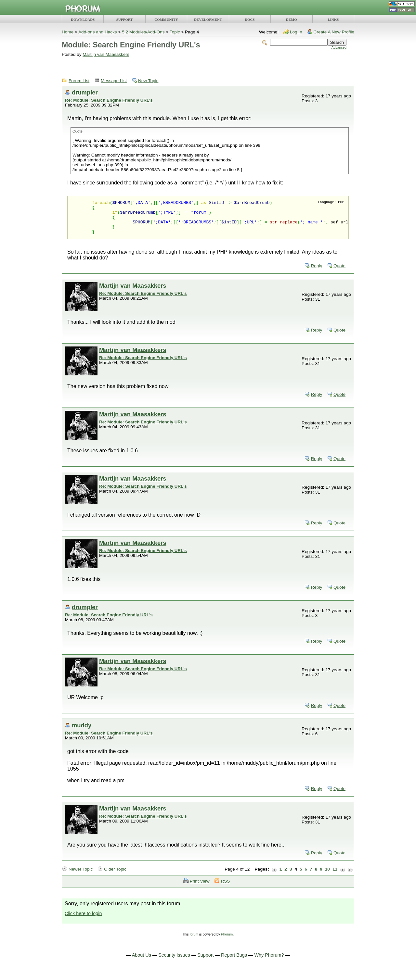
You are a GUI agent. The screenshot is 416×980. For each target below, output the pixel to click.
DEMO (292, 19)
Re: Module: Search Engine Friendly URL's (109, 100)
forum (194, 941)
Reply (316, 273)
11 (335, 876)
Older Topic (115, 876)
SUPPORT (125, 19)
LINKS (333, 19)
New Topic (148, 81)
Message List (114, 81)
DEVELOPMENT (208, 19)
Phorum (227, 941)
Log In (296, 32)
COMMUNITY (166, 19)
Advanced (339, 48)
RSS (225, 888)
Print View (200, 888)
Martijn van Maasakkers (106, 54)
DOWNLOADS (83, 19)
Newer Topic (81, 876)
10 (327, 876)
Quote (339, 273)
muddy (82, 732)
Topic (175, 32)
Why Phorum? (269, 962)
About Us (142, 962)
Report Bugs (234, 962)
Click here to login (83, 920)
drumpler (85, 92)
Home (68, 32)
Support (205, 962)
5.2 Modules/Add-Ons (143, 32)
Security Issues (174, 962)
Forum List (79, 81)
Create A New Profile (334, 32)
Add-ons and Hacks (98, 32)
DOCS (250, 19)
